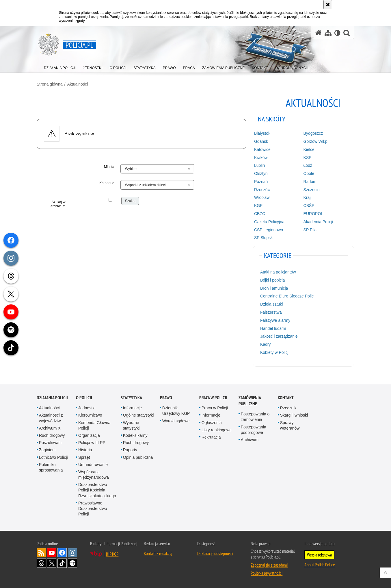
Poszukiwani (50, 443)
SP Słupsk (263, 238)
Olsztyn (261, 173)
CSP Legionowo (269, 230)
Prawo (166, 398)
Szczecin (312, 190)
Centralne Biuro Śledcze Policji (288, 296)
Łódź (308, 165)
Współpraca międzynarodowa (94, 475)
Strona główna (50, 84)
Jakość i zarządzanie (279, 336)
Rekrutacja (211, 437)
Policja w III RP (92, 443)
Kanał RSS (41, 553)
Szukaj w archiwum (58, 204)
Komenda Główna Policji (94, 425)
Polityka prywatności (267, 573)
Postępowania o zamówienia (255, 417)
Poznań (261, 182)
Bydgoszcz (313, 133)
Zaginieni (47, 450)
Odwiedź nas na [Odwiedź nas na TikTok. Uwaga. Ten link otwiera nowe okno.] (62, 563)
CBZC (260, 214)
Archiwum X (50, 428)
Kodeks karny (135, 435)
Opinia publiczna (138, 457)
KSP (308, 158)
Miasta (109, 167)
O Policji (84, 398)
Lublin (259, 165)
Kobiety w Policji (275, 352)
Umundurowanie (93, 465)
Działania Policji (52, 398)
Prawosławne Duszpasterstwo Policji (93, 509)
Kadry (266, 344)
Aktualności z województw (51, 418)
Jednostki (87, 408)
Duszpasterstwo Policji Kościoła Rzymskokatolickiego (97, 490)
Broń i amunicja (274, 288)
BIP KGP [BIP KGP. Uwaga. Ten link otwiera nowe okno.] (112, 554)
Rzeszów (262, 190)
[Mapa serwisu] (328, 33)
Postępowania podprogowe (254, 430)
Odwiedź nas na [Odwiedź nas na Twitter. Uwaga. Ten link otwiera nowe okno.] (52, 563)
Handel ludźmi (273, 328)
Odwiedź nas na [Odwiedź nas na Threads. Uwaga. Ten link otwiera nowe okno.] (41, 563)
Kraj (307, 197)
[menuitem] (60, 67)
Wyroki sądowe (176, 421)
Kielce (309, 149)
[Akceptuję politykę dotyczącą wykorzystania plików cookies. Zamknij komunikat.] (328, 5)
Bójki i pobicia (273, 280)
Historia (85, 450)
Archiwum (250, 440)
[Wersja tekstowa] (337, 33)
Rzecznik (288, 408)
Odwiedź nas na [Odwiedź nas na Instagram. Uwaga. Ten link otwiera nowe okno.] (72, 553)
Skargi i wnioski (294, 415)
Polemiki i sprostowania (51, 467)
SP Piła (310, 230)
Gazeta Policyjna (269, 222)
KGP (258, 206)
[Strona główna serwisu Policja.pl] (319, 33)
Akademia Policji (318, 222)
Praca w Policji (213, 398)
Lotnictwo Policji (53, 457)
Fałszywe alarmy (275, 320)
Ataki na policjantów (278, 272)
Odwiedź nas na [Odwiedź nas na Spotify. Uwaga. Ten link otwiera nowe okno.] (72, 563)
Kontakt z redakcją (158, 553)
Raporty (130, 450)
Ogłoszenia (212, 423)
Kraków (261, 158)
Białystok (262, 133)
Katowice (262, 149)
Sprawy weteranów (290, 425)
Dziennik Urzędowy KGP (176, 411)
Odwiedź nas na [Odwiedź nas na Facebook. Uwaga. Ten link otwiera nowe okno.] (62, 553)
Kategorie (107, 183)
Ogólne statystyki (138, 415)
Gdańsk (261, 141)
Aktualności (77, 84)
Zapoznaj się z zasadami (269, 565)
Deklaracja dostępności (215, 553)
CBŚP (309, 206)
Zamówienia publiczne (250, 401)
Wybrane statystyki (131, 425)
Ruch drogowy (52, 435)
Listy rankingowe (217, 430)
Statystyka (131, 398)
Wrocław (262, 197)
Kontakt (286, 398)
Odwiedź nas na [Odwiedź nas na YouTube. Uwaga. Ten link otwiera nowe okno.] (52, 553)
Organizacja (89, 435)
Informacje (132, 408)
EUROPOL (313, 214)
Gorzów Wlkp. (316, 141)
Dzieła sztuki (272, 304)
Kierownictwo (90, 415)
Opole (309, 173)
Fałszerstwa (271, 312)
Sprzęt (84, 457)
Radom (310, 182)
